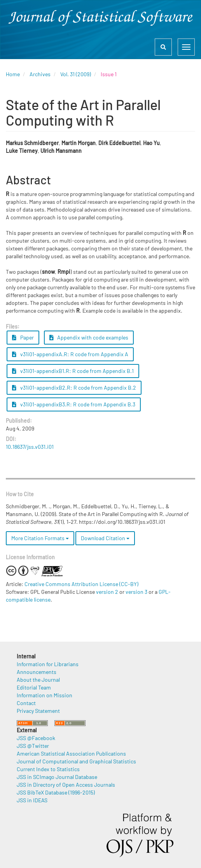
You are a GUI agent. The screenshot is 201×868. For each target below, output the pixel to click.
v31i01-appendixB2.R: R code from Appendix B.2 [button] (74, 388)
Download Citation (105, 538)
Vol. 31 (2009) (76, 74)
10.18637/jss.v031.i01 (30, 447)
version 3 (136, 592)
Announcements (37, 672)
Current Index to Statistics (48, 769)
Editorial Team (34, 687)
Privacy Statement (38, 711)
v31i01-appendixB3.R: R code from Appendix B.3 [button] (74, 404)
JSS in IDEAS (32, 800)
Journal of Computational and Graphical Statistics (76, 761)
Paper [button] (23, 337)
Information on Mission (45, 695)
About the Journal (38, 680)
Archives (40, 74)
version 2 (107, 592)
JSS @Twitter (33, 746)
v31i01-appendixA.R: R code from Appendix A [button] (70, 354)
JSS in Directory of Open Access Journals (66, 785)
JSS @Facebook (36, 738)
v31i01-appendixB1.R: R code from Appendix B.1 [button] (73, 371)
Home (13, 74)
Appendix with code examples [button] (89, 337)
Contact (26, 703)
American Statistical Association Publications (71, 753)
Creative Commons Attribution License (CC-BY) (81, 584)
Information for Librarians (48, 664)
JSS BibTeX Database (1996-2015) (56, 792)
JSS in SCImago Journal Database (57, 777)
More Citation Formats (40, 538)
